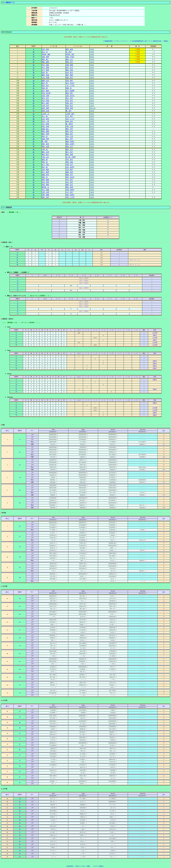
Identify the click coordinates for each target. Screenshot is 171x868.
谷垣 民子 (69, 106)
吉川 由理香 (70, 91)
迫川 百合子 (70, 83)
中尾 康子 (69, 81)
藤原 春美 (69, 49)
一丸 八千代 (70, 86)
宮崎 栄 (69, 88)
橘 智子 (69, 111)
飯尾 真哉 (45, 75)
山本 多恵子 (70, 167)
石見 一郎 (45, 121)
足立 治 (45, 52)
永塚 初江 (69, 121)
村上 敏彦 (45, 172)
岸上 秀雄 (45, 67)
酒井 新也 (45, 144)
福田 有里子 (70, 141)
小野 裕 (45, 149)
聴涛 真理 (69, 187)
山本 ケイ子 (70, 119)
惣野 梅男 (45, 180)
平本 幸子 (69, 101)
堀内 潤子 (69, 93)
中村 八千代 (70, 197)
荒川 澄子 (69, 98)
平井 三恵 (69, 136)
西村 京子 (69, 149)
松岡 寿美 (69, 108)
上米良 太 (45, 114)
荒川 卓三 (45, 98)
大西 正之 (45, 157)
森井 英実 (45, 134)
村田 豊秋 (45, 185)
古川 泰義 (45, 190)
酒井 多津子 (70, 144)
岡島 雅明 (45, 62)
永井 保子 (69, 182)
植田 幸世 (69, 70)
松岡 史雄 (45, 111)
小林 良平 (45, 106)
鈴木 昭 (45, 167)
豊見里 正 (45, 187)
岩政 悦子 (69, 78)
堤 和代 (69, 52)
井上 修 (45, 116)
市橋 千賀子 (70, 57)
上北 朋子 (69, 116)
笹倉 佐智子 (70, 195)
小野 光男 (45, 192)
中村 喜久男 (46, 93)
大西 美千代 (70, 96)
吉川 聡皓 (45, 91)
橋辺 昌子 (69, 134)
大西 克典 (45, 96)
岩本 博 (45, 72)
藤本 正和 (45, 152)
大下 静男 (45, 70)
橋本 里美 (69, 155)
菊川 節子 (69, 152)
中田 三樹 (69, 126)
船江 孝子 (69, 139)
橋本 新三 (45, 155)
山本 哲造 (45, 119)
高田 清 (45, 177)
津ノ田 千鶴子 (71, 157)
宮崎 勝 (45, 88)
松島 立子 (69, 146)
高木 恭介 (45, 86)
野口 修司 (45, 103)
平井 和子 (69, 160)
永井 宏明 (45, 182)
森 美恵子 (69, 124)
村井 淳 (45, 136)
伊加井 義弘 (46, 54)
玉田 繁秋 (45, 170)
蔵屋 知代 (69, 172)
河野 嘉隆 (45, 195)
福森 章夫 (45, 175)
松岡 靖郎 (45, 108)
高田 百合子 (70, 177)
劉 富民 (45, 141)
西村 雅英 (45, 131)
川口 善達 (45, 124)
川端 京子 (69, 165)
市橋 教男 (45, 57)
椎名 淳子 (69, 129)
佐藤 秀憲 (45, 139)
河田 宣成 (45, 126)
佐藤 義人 (45, 129)
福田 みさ (69, 59)
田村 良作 (45, 197)
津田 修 (45, 162)
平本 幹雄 (45, 101)
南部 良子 (69, 185)
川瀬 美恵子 (70, 190)
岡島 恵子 (69, 62)
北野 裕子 (69, 103)
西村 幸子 (69, 131)
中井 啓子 (69, 180)
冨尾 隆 (45, 160)
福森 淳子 (69, 175)
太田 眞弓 (69, 72)
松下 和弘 (45, 165)
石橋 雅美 (69, 65)
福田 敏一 (45, 59)
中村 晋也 (45, 49)
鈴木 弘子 (69, 67)
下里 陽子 (69, 170)
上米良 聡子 (70, 114)
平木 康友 (45, 65)
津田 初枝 (69, 162)
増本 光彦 (45, 146)
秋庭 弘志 (45, 81)
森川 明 (45, 83)
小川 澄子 (69, 192)
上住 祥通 (45, 78)
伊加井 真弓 (70, 54)
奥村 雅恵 (69, 75)
